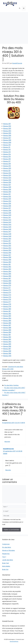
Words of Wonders (9, 550)
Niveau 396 (7, 346)
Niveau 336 (7, 206)
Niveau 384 (7, 318)
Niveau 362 (7, 267)
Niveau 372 (7, 290)
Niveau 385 (7, 321)
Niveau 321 (7, 171)
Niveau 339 (7, 213)
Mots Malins (6, 566)
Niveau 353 (7, 246)
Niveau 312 (7, 150)
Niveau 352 (7, 243)
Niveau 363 (7, 269)
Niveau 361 (7, 264)
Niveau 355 (7, 250)
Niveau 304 (7, 131)
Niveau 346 (7, 229)
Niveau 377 (7, 302)
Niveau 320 (7, 168)
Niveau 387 (7, 325)
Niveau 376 (7, 300)
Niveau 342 (7, 220)
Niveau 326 (7, 182)
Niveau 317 (7, 161)
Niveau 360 (7, 262)
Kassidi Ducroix (8, 449)
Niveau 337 (7, 208)
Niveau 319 (7, 166)
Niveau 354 (7, 248)
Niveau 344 (7, 225)
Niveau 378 (7, 304)
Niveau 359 (7, 260)
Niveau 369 (7, 283)
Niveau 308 (7, 140)
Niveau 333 (7, 199)
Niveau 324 (7, 178)
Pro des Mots (9, 385)
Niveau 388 (7, 328)
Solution (16, 385)
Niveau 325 (7, 180)
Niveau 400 (7, 356)
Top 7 (4, 557)
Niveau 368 (7, 281)
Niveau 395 (7, 344)
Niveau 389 (7, 330)
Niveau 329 (7, 189)
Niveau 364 (7, 271)
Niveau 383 (7, 316)
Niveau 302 (7, 126)
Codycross (6, 544)
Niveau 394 (7, 342)
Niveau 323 (7, 175)
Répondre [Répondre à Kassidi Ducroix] (8, 470)
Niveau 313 (7, 152)
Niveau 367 (7, 278)
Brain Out (5, 569)
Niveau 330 (7, 192)
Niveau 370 (7, 286)
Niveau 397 (7, 349)
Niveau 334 (7, 201)
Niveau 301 (7, 124)
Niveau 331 (7, 194)
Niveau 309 (7, 143)
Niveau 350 (7, 239)
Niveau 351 (7, 241)
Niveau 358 (7, 257)
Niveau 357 (7, 255)
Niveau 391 (7, 335)
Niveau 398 (7, 351)
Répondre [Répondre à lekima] (7, 442)
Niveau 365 (7, 274)
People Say (6, 554)
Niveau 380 (7, 309)
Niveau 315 (7, 157)
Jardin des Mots (8, 560)
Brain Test (6, 563)
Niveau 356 (7, 253)
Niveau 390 (7, 332)
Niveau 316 (7, 159)
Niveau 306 (7, 136)
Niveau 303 (7, 129)
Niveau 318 (7, 164)
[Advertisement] (14, 27)
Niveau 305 (7, 133)
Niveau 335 (7, 204)
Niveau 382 (7, 314)
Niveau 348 (7, 234)
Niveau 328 (7, 187)
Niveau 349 (7, 236)
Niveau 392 (7, 337)
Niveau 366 (7, 276)
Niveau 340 (7, 215)
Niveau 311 (7, 147)
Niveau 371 (7, 288)
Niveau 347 (7, 232)
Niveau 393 (7, 339)
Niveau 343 (7, 222)
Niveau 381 (7, 311)
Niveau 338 (7, 211)
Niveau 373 (7, 293)
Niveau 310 (7, 145)
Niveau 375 (7, 297)
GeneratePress (14, 641)
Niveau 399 (7, 353)
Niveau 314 (7, 154)
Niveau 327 (7, 185)
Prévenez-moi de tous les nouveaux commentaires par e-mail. (13, 522)
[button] (20, 8)
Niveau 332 (7, 197)
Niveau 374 (7, 295)
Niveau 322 (7, 173)
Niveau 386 (7, 323)
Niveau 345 (7, 227)
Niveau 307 (7, 138)
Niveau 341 (7, 218)
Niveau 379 (7, 307)
